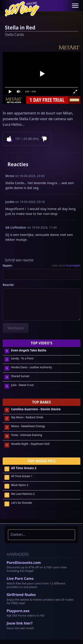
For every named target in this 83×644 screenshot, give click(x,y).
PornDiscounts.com (24, 563)
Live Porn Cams (20, 578)
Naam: (8, 265)
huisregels (73, 265)
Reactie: (9, 285)
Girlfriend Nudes (21, 595)
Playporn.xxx (18, 611)
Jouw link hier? (20, 623)
